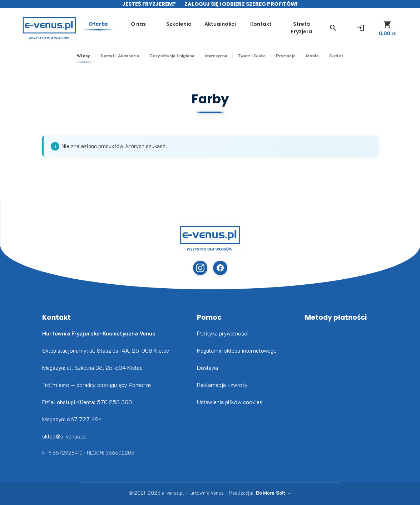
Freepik (14, 505)
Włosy (84, 55)
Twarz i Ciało (252, 55)
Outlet (336, 55)
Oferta (98, 24)
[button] (333, 28)
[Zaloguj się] (360, 28)
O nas (138, 24)
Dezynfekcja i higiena (172, 55)
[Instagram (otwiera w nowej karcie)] (200, 268)
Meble (313, 55)
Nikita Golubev (6, 505)
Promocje (286, 55)
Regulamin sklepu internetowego (237, 350)
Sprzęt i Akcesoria (120, 55)
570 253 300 (114, 402)
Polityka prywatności (223, 333)
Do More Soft (271, 493)
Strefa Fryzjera (302, 28)
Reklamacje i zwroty (222, 385)
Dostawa (207, 367)
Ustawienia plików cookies (230, 402)
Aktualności (220, 24)
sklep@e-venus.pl (64, 436)
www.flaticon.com (11, 505)
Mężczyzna (216, 55)
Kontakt (261, 24)
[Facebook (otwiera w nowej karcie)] (220, 268)
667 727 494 (84, 419)
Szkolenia (179, 24)
